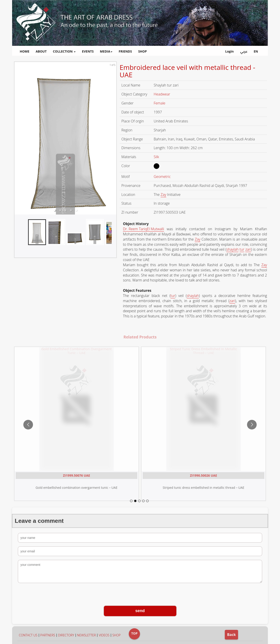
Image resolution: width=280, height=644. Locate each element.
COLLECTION (64, 51)
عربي (244, 51)
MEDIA (106, 51)
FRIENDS (125, 51)
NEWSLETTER (87, 635)
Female (160, 103)
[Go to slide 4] (143, 501)
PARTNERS (48, 635)
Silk (157, 157)
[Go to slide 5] (147, 501)
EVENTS (88, 51)
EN (256, 51)
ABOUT (41, 51)
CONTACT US (28, 635)
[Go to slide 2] (135, 501)
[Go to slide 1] (131, 501)
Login (230, 51)
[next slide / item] (113, 138)
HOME (25, 51)
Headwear (162, 94)
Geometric (163, 177)
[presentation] (140, 595)
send (140, 611)
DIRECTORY (66, 635)
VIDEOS (104, 635)
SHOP (142, 51)
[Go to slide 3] (139, 501)
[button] (55, 210)
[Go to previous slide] (28, 425)
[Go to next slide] (252, 425)
